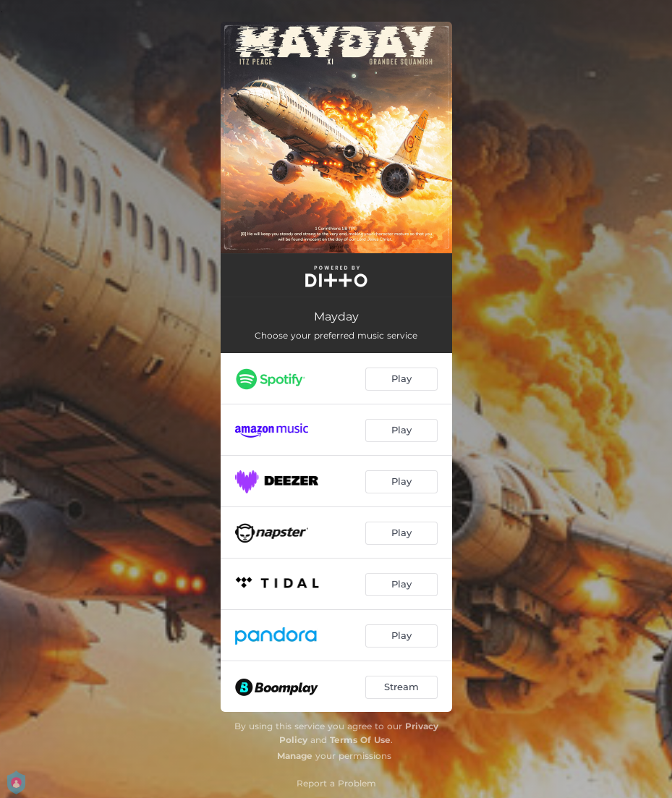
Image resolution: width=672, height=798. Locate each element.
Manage (295, 756)
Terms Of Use (360, 740)
